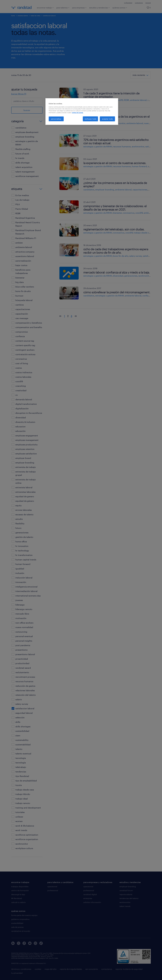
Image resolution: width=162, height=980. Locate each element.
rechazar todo (90, 119)
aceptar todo (107, 119)
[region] (82, 112)
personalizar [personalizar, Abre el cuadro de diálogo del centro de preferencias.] (56, 119)
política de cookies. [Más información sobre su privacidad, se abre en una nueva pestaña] (78, 113)
